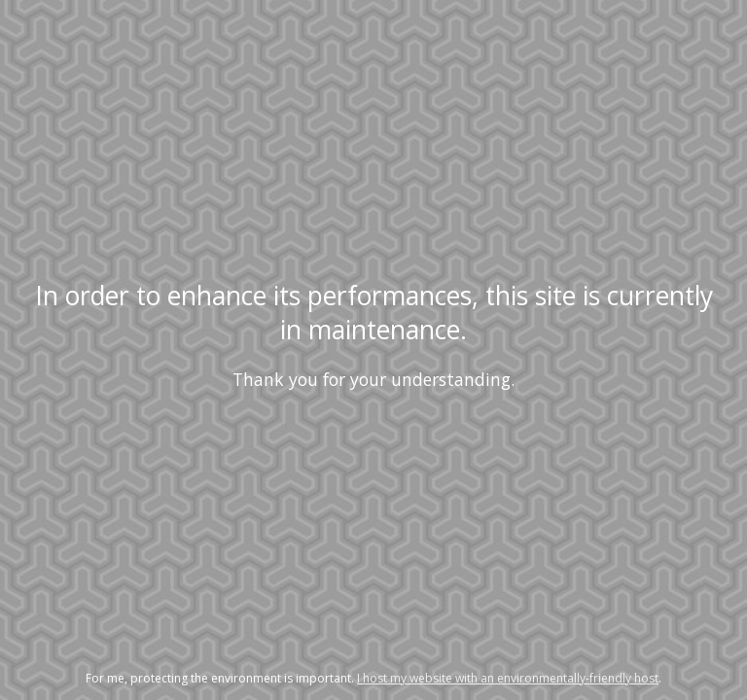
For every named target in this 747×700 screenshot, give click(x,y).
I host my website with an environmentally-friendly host (508, 678)
